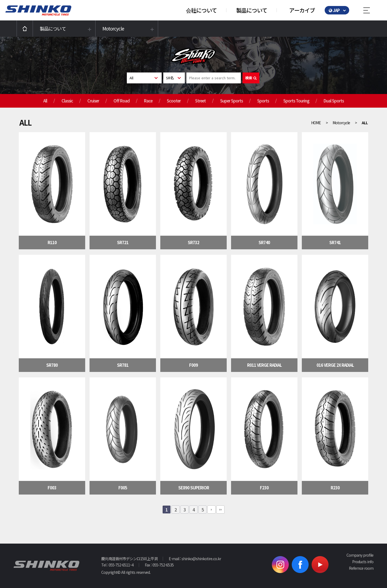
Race (148, 101)
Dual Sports (334, 101)
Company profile (360, 555)
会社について (201, 10)
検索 (251, 78)
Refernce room (361, 568)
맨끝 (220, 510)
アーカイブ (302, 10)
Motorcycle (113, 28)
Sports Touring (296, 101)
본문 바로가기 (0, 0)
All (45, 101)
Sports (263, 101)
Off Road (122, 101)
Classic (67, 101)
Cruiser (93, 101)
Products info (363, 562)
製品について (252, 10)
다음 (211, 510)
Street (200, 101)
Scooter (174, 101)
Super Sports (231, 101)
